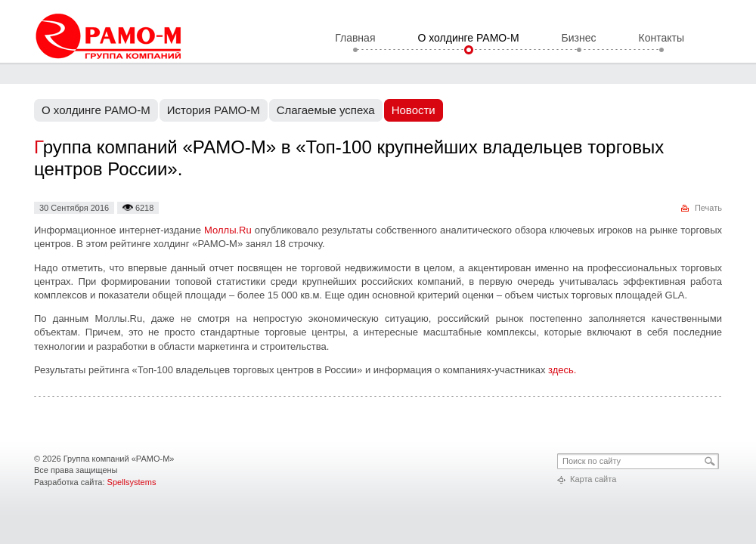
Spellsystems (132, 482)
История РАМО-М (214, 110)
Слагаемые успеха (326, 110)
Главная (355, 39)
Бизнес (579, 39)
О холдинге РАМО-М (468, 39)
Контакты (661, 39)
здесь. (562, 370)
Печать (708, 208)
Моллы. (228, 230)
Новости (414, 110)
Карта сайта (593, 479)
